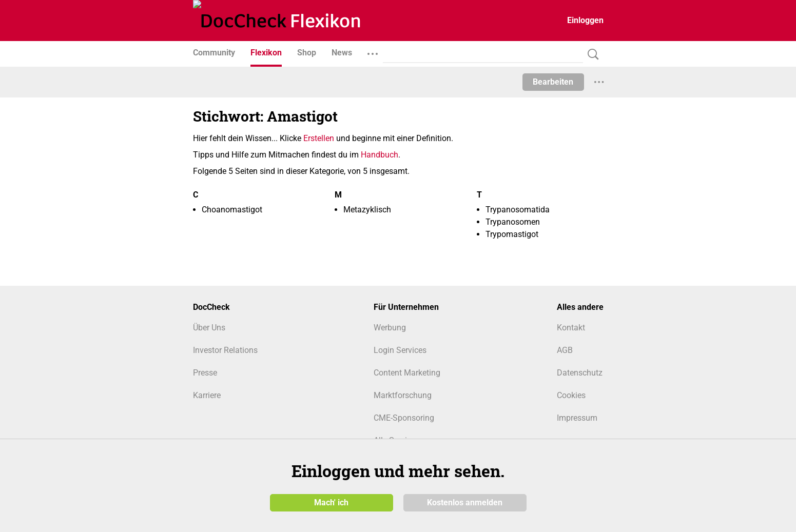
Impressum (577, 418)
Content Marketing (407, 373)
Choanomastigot (232, 210)
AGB (565, 350)
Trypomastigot (512, 234)
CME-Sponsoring (404, 418)
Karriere (207, 395)
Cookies (571, 395)
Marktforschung (403, 395)
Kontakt (571, 328)
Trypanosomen (513, 222)
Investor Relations (225, 350)
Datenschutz (580, 373)
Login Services (400, 350)
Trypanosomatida (518, 210)
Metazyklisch (367, 210)
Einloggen (585, 20)
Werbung (390, 328)
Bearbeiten (553, 82)
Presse (205, 373)
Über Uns (209, 328)
